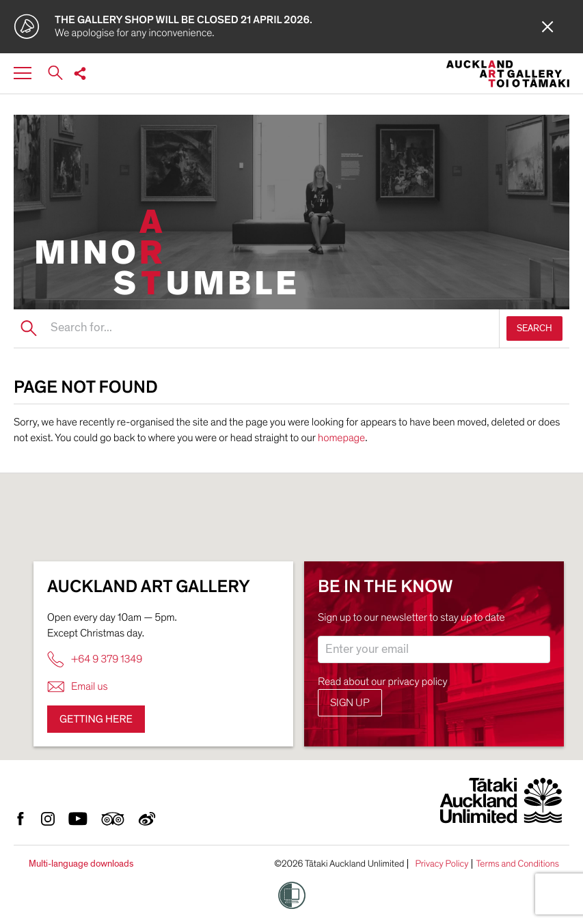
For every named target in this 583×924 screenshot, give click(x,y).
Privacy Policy (442, 864)
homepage (341, 438)
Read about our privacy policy (383, 682)
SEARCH (534, 328)
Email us (78, 687)
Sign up (350, 703)
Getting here (96, 719)
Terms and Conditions (517, 864)
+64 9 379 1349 (95, 659)
